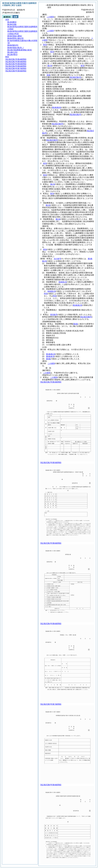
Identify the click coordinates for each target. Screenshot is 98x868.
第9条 (48, 359)
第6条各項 (50, 356)
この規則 (50, 17)
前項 (45, 45)
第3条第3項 (57, 107)
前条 (48, 75)
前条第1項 (63, 282)
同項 (46, 294)
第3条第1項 (77, 305)
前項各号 (54, 315)
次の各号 (57, 259)
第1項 (50, 66)
